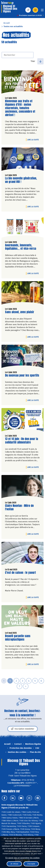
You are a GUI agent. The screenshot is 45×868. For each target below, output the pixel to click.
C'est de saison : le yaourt (20, 573)
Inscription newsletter (23, 729)
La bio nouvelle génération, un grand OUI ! (21, 180)
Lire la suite (34, 140)
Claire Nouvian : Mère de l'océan (19, 507)
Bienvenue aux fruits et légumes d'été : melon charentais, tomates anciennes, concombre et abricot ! (20, 108)
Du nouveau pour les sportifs (22, 375)
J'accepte (31, 864)
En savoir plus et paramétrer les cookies (22, 858)
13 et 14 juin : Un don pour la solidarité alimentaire (22, 441)
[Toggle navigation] (42, 11)
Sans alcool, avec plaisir (20, 312)
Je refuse (14, 864)
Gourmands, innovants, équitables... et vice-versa (21, 247)
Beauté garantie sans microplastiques (19, 638)
